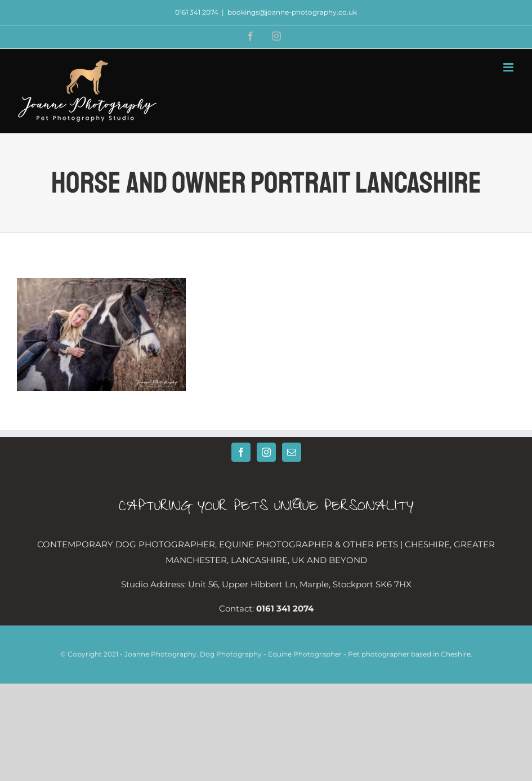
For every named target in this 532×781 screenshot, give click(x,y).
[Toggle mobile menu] (509, 67)
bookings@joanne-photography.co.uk (292, 12)
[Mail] (292, 452)
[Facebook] (241, 452)
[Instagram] (266, 452)
